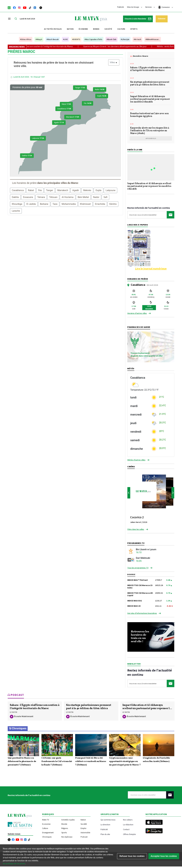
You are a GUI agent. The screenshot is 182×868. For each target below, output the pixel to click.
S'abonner (162, 19)
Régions (65, 828)
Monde (96, 29)
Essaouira (28, 197)
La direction (105, 824)
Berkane (44, 204)
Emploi (83, 828)
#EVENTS (76, 39)
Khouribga (17, 204)
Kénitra (113, 204)
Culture (121, 29)
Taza (55, 204)
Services (150, 7)
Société (108, 29)
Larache (16, 211)
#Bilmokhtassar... (153, 39)
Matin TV (46, 820)
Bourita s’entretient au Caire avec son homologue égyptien (149, 115)
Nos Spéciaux (67, 837)
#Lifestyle (125, 39)
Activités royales (53, 29)
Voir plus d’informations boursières (142, 613)
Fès (88, 103)
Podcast (84, 837)
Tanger (80, 88)
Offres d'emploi (129, 834)
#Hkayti (39, 39)
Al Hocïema (68, 197)
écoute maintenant (22, 717)
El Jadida (31, 204)
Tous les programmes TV (138, 568)
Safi (105, 197)
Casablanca (64, 109)
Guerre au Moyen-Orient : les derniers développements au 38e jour (121, 46)
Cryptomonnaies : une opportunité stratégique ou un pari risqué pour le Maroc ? (125, 761)
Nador (100, 89)
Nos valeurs (128, 820)
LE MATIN (13, 712)
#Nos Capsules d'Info (93, 39)
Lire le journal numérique (151, 268)
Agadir (59, 123)
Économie (83, 29)
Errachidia (100, 204)
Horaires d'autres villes (137, 313)
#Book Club (112, 39)
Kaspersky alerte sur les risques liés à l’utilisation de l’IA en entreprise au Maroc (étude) (150, 131)
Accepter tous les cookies (164, 856)
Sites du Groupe (135, 7)
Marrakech (73, 117)
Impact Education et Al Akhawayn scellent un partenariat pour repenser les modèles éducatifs (150, 99)
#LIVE (65, 39)
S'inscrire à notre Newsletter (138, 19)
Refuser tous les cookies (132, 856)
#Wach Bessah (53, 39)
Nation (70, 29)
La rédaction (128, 824)
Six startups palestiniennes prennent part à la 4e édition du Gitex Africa (150, 84)
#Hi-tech (137, 39)
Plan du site (105, 834)
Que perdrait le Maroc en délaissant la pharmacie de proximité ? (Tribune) (22, 761)
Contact (126, 829)
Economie (46, 824)
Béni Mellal (83, 197)
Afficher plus (151, 138)
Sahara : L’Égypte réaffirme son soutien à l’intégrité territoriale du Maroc (44, 46)
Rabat (66, 104)
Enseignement (48, 833)
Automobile (85, 833)
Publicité (120, 7)
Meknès (87, 190)
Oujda (102, 96)
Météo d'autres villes (136, 460)
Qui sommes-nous (108, 820)
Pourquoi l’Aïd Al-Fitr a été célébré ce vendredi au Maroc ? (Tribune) (91, 761)
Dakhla (27, 156)
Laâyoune (38, 138)
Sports (134, 29)
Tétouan (53, 197)
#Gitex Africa (26, 39)
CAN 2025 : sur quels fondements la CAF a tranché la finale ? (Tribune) (57, 761)
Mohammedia (69, 204)
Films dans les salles (136, 529)
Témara (41, 197)
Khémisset (85, 204)
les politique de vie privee (14, 864)
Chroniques (19, 728)
